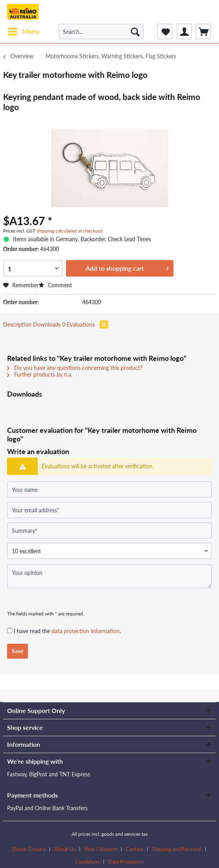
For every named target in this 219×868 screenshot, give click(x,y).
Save (17, 651)
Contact (135, 849)
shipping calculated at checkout (69, 231)
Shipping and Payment (177, 849)
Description (17, 324)
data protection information (86, 631)
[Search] (135, 31)
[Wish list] (165, 31)
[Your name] (109, 489)
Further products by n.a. (40, 374)
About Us (65, 849)
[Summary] (109, 530)
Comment (55, 285)
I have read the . (67, 631)
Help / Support (101, 849)
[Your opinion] (109, 576)
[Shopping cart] (203, 31)
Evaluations (87, 324)
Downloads (50, 324)
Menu (24, 30)
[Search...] (101, 31)
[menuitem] (23, 31)
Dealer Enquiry (29, 849)
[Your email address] (109, 510)
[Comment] (109, 551)
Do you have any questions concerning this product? (75, 368)
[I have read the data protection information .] (10, 631)
